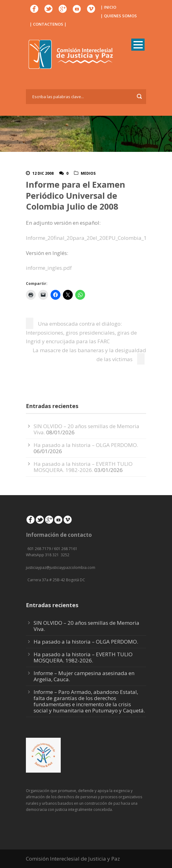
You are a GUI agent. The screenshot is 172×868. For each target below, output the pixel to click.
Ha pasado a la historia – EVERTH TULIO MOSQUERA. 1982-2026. (83, 467)
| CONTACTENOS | (48, 24)
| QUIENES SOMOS (119, 16)
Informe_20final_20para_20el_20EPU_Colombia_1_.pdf (92, 238)
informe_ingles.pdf (49, 268)
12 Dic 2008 (43, 173)
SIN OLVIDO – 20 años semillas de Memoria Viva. (86, 429)
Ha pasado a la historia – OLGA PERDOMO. (86, 445)
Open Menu (138, 45)
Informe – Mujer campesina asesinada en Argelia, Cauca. (84, 676)
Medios (88, 173)
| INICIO (108, 7)
